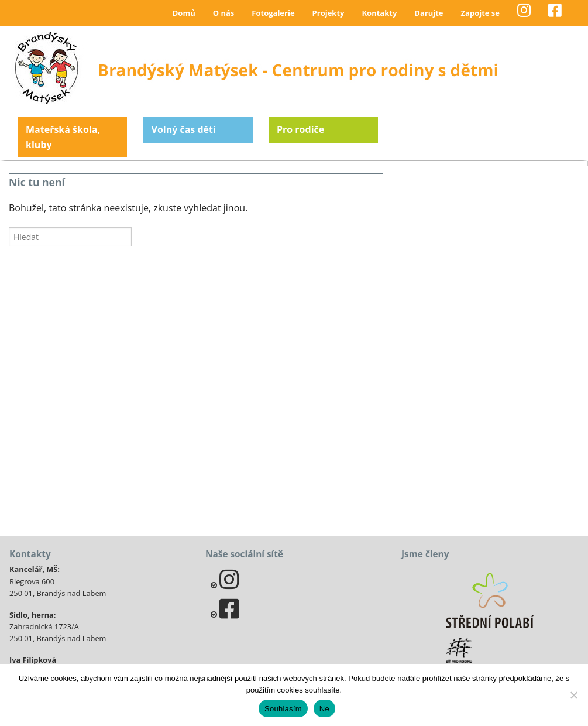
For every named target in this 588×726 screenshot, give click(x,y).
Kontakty (379, 13)
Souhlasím (283, 709)
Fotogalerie (273, 13)
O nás (224, 13)
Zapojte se (480, 13)
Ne (324, 709)
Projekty (329, 13)
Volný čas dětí (183, 129)
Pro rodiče (300, 129)
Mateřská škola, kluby (63, 137)
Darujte (429, 13)
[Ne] (573, 695)
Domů (184, 13)
